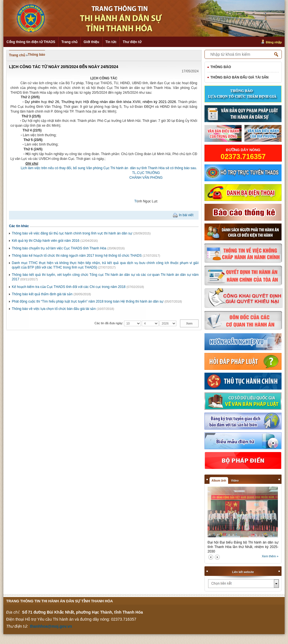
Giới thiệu (91, 42)
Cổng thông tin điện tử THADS (31, 42)
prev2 (211, 557)
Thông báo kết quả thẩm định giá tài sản (42, 294)
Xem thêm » (270, 556)
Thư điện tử (132, 42)
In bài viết (186, 215)
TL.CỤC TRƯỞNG (146, 173)
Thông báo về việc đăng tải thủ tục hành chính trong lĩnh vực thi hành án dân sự (72, 233)
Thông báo (36, 55)
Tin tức (111, 42)
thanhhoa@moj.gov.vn (51, 626)
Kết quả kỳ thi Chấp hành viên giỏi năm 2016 (46, 241)
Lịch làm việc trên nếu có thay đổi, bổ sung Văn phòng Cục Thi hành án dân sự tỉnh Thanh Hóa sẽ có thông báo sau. (104, 168)
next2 (217, 557)
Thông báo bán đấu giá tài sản (239, 77)
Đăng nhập (274, 42)
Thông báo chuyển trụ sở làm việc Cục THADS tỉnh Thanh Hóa (59, 248)
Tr (136, 201)
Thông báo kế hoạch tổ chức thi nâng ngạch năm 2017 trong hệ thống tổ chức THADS (77, 256)
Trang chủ (69, 42)
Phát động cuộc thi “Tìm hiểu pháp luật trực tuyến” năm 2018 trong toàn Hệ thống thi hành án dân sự (88, 301)
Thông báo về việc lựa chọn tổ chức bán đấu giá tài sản (54, 309)
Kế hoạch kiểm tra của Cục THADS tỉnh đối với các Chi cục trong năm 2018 (69, 287)
